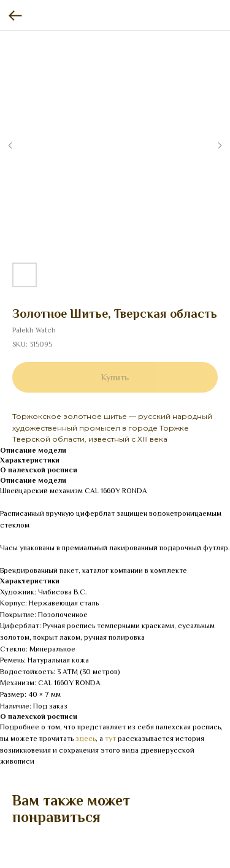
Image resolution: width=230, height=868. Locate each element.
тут (110, 739)
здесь (86, 739)
